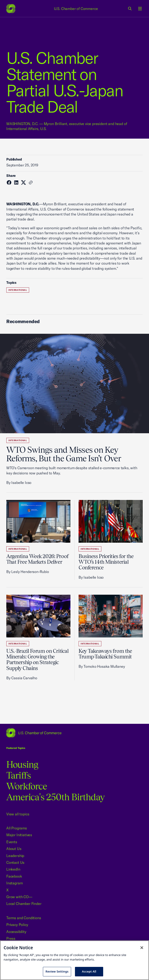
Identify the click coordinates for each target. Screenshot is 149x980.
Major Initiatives (19, 835)
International (18, 290)
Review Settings (57, 971)
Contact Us (15, 862)
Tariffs (19, 775)
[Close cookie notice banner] (142, 948)
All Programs (17, 828)
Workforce (27, 786)
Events (12, 842)
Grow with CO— (19, 897)
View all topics (18, 814)
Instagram (14, 883)
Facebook (14, 876)
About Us (14, 849)
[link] (130, 9)
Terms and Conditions (24, 918)
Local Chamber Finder (24, 904)
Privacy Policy (17, 925)
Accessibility (16, 932)
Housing (22, 764)
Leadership (15, 856)
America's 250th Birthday (55, 797)
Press (11, 938)
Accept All (89, 971)
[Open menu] (140, 9)
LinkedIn (13, 869)
